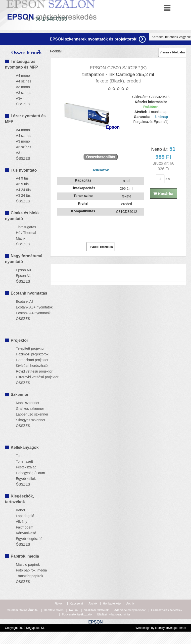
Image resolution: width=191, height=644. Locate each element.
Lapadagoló (25, 516)
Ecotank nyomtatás (29, 293)
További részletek (100, 247)
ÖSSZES (23, 104)
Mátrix (21, 238)
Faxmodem (25, 527)
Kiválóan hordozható (28, 366)
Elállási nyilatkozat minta (114, 614)
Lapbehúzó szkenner (28, 414)
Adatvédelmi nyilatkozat (130, 610)
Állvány (22, 522)
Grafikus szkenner (28, 409)
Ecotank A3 (25, 302)
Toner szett (24, 461)
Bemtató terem (54, 610)
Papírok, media (25, 556)
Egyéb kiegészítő (28, 539)
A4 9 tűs (22, 178)
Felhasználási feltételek (167, 610)
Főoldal (56, 51)
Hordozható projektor (28, 360)
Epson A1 (23, 276)
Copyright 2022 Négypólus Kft (25, 628)
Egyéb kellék (26, 479)
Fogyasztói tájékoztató (77, 614)
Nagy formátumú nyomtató (24, 259)
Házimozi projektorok (28, 354)
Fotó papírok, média (28, 570)
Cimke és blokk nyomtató (22, 216)
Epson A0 (23, 270)
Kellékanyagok (25, 447)
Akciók (93, 604)
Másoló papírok (28, 565)
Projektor (19, 340)
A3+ (19, 98)
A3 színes (24, 93)
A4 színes (24, 81)
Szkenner (20, 395)
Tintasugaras (26, 227)
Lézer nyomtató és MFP (25, 119)
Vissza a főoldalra (172, 52)
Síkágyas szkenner (28, 420)
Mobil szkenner (28, 403)
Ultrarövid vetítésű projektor (28, 377)
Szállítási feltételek (96, 610)
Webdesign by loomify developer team (161, 628)
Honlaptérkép (112, 604)
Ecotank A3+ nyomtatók (28, 307)
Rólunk (74, 610)
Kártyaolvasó (26, 533)
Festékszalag (26, 467)
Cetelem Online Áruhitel (23, 610)
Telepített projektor (28, 348)
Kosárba (163, 194)
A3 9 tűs (22, 184)
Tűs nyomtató (24, 170)
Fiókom (59, 604)
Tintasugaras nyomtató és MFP (21, 64)
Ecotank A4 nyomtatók (28, 313)
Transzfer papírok (28, 576)
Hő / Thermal (26, 233)
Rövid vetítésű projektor (28, 371)
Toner (20, 456)
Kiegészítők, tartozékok (19, 499)
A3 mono (23, 87)
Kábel (20, 510)
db (167, 179)
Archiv (130, 604)
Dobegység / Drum (28, 473)
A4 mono (23, 76)
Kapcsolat (76, 604)
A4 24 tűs (23, 190)
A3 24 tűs (23, 195)
